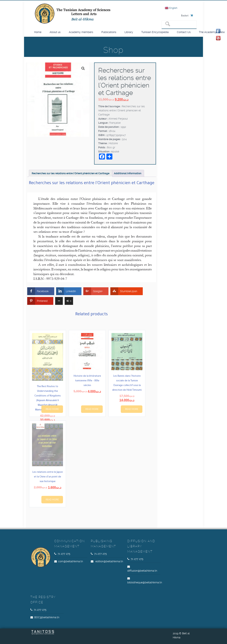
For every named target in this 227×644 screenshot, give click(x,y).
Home (38, 32)
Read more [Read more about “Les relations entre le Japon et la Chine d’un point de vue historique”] (52, 500)
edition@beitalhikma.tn (109, 561)
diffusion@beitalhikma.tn (142, 571)
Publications (109, 32)
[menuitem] (171, 8)
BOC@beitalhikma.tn (47, 617)
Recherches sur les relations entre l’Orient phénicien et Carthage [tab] (71, 173)
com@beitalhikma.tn (71, 561)
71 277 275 (64, 554)
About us (55, 32)
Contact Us (184, 32)
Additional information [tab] (128, 173)
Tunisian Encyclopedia (155, 32)
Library (129, 32)
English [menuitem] (173, 8)
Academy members (81, 32)
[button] (83, 68)
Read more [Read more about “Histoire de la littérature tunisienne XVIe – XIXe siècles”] (92, 409)
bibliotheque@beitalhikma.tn (145, 582)
